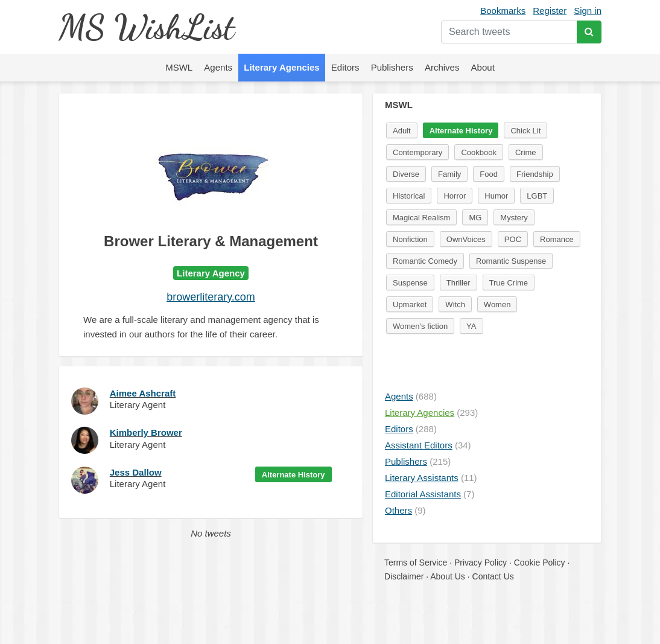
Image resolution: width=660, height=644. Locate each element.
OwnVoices (466, 239)
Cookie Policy (540, 563)
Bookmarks (503, 11)
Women (497, 304)
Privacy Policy (481, 563)
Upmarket (410, 304)
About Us (448, 576)
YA (471, 326)
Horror (455, 196)
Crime (526, 152)
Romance (557, 239)
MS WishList (146, 27)
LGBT (537, 196)
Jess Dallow (136, 472)
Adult (402, 131)
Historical (409, 196)
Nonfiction (410, 239)
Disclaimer (404, 576)
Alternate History (294, 475)
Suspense (410, 283)
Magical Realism (421, 218)
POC (513, 239)
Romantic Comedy (425, 261)
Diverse (406, 174)
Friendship (535, 174)
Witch (455, 304)
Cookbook (479, 152)
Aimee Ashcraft (143, 393)
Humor (496, 196)
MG (475, 218)
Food (489, 174)
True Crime (509, 283)
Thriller (459, 283)
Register (550, 11)
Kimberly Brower (146, 432)
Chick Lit (525, 131)
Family (449, 174)
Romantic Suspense (511, 261)
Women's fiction (420, 326)
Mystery (514, 218)
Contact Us (493, 576)
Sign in (588, 11)
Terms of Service (416, 563)
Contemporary (417, 152)
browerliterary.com (211, 297)
